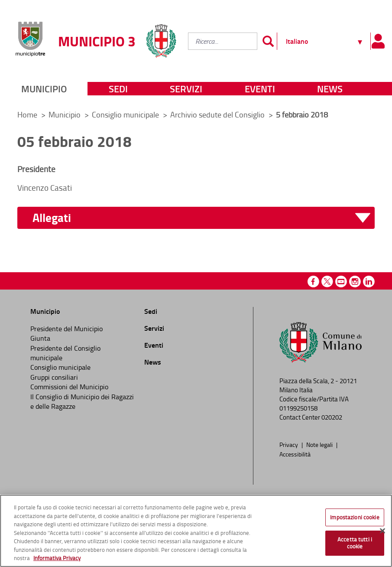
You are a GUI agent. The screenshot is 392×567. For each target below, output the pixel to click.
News (330, 89)
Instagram (355, 282)
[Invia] (268, 41)
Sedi (118, 89)
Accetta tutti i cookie (355, 543)
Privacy (289, 444)
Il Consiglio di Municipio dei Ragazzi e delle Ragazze (82, 401)
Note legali (320, 444)
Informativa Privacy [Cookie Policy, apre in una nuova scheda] (57, 558)
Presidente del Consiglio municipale (65, 353)
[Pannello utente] (378, 41)
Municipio (44, 89)
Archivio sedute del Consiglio (218, 114)
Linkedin (369, 282)
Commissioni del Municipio (69, 387)
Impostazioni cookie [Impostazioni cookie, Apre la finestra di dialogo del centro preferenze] (355, 517)
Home (27, 114)
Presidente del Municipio (66, 329)
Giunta (40, 338)
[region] (196, 531)
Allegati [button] (52, 218)
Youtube (341, 282)
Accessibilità (295, 454)
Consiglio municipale (126, 114)
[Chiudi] (382, 531)
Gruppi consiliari (54, 377)
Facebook (313, 282)
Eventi (260, 89)
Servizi (186, 89)
